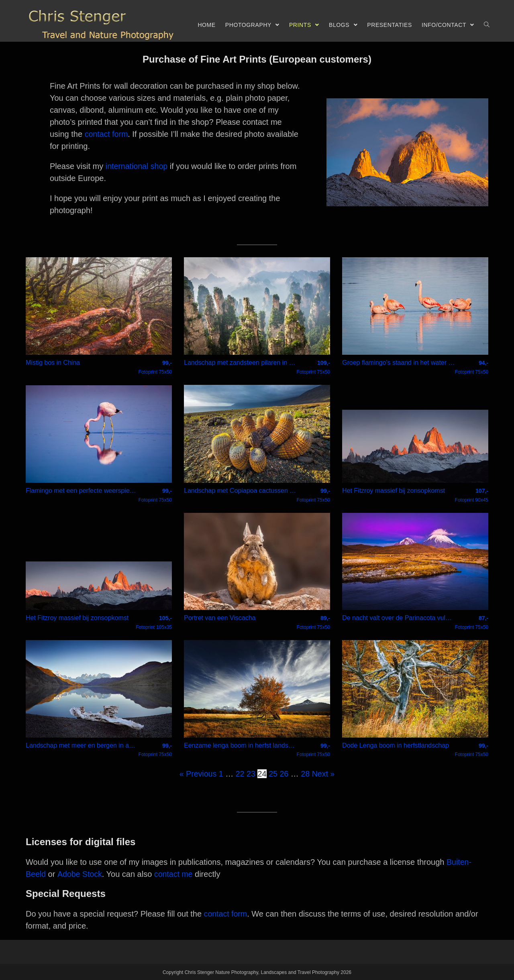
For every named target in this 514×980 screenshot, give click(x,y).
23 (251, 773)
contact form (107, 134)
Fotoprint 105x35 (154, 622)
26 (284, 773)
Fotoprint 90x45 (472, 495)
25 (273, 773)
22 (240, 773)
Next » (324, 773)
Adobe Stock (80, 874)
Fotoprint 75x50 (155, 367)
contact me (175, 874)
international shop (137, 166)
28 (306, 773)
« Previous (197, 773)
